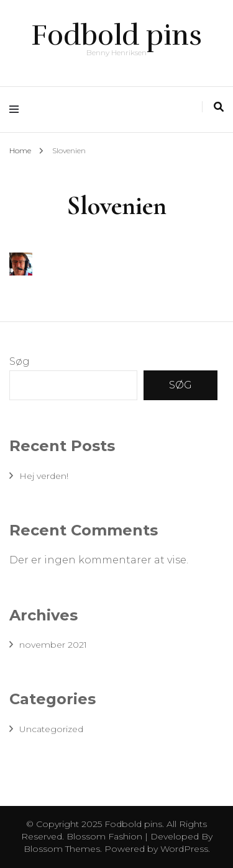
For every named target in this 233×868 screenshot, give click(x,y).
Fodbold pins (116, 35)
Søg (20, 361)
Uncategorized (51, 729)
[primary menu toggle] (17, 110)
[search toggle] (219, 107)
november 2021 (53, 645)
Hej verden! (44, 476)
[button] (21, 264)
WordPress (184, 849)
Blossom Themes (62, 849)
